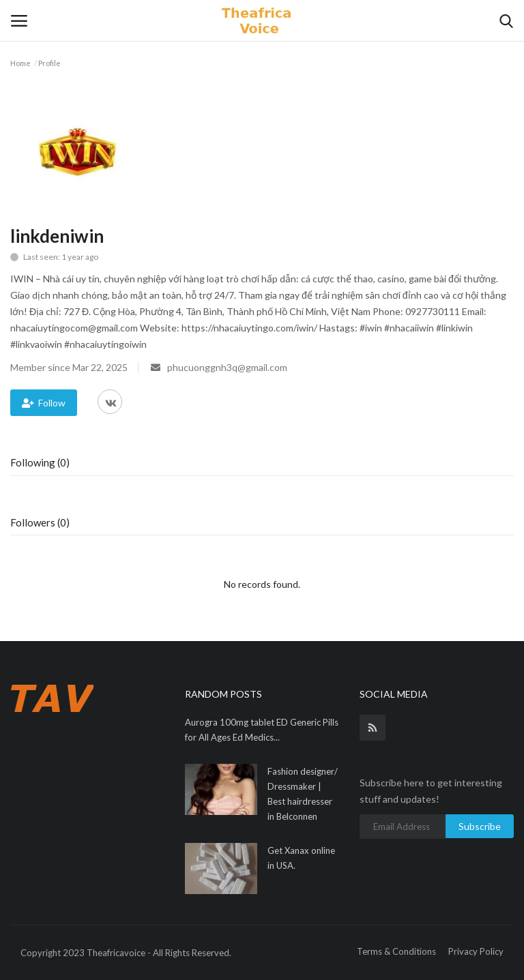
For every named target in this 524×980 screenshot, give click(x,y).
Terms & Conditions (396, 951)
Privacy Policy (476, 951)
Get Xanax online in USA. (301, 858)
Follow (44, 403)
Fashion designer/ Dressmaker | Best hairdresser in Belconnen (303, 794)
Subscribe (480, 826)
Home (20, 63)
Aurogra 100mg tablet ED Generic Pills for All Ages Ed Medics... (262, 730)
